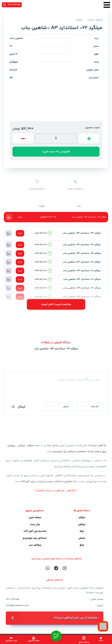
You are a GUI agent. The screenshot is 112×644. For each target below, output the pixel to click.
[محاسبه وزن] (34, 638)
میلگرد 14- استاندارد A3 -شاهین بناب (82, 288)
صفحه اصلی (35, 518)
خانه (101, 641)
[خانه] (101, 638)
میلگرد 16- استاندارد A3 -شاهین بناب (82, 279)
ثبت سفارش (11, 641)
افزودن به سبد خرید (56, 151)
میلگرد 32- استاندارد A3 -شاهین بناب (82, 233)
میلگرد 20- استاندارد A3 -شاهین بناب (82, 262)
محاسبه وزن (34, 641)
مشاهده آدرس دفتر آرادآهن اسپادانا (76, 618)
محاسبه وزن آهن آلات (35, 531)
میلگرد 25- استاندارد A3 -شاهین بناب (82, 253)
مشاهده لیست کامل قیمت (56, 304)
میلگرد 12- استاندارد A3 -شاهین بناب (82, 297)
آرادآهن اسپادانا (95, 20)
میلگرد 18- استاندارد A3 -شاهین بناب (82, 271)
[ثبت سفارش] (11, 638)
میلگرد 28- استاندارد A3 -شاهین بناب (82, 245)
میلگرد (79, 20)
